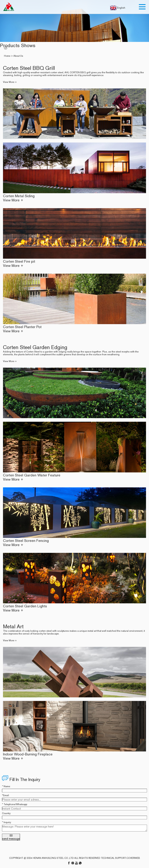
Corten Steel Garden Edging (35, 347)
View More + (10, 82)
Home (7, 56)
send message (11, 837)
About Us (18, 56)
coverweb (133, 858)
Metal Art (13, 626)
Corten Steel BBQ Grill (29, 68)
